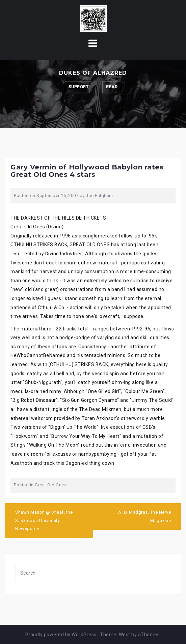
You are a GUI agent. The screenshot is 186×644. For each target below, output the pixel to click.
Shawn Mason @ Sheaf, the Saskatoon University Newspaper (44, 520)
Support (79, 87)
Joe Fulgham (99, 196)
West (125, 635)
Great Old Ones (51, 485)
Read (112, 87)
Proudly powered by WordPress (61, 635)
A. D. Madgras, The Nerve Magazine (144, 516)
